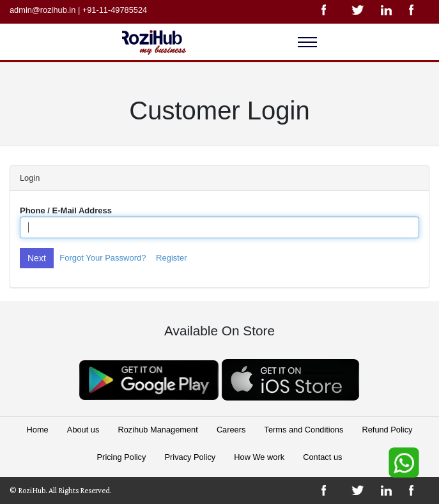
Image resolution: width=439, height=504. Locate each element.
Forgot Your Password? (103, 258)
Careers (231, 430)
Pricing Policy (122, 457)
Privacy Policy (190, 457)
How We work (259, 457)
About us (83, 430)
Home (38, 430)
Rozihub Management (158, 430)
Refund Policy (387, 430)
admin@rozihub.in (42, 10)
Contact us (322, 457)
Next (37, 258)
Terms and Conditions (304, 430)
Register (171, 258)
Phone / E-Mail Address (66, 210)
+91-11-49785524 (115, 10)
